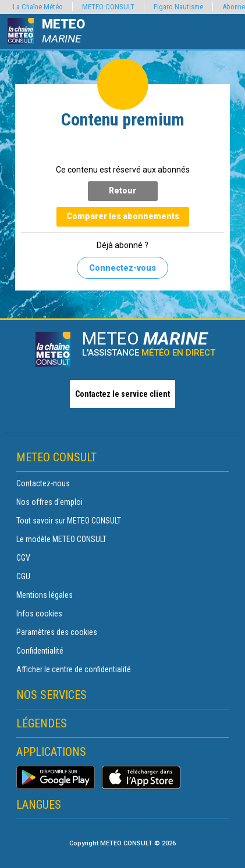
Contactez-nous (43, 483)
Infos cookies (39, 614)
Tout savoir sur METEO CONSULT (69, 521)
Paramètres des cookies (57, 632)
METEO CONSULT (108, 7)
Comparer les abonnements (123, 216)
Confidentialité (40, 651)
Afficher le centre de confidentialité (74, 669)
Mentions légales (45, 595)
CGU (23, 576)
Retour (123, 191)
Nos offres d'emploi (49, 502)
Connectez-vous (123, 268)
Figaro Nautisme (178, 7)
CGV (23, 558)
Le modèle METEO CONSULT (61, 539)
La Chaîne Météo (38, 7)
